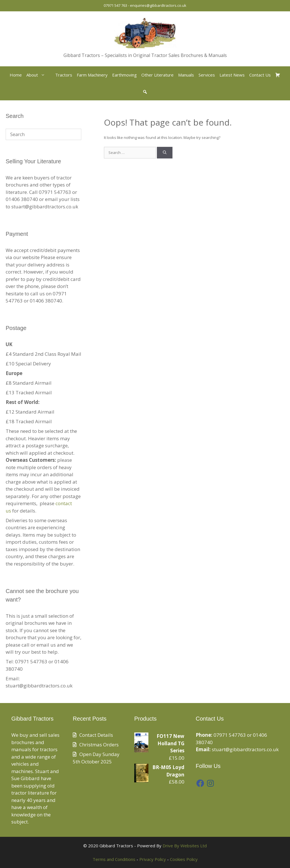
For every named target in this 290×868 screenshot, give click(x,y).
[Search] (165, 153)
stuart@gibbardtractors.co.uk (245, 749)
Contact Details (96, 735)
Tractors (64, 75)
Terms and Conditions (114, 859)
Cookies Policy (184, 859)
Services (207, 75)
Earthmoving (124, 75)
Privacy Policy (153, 859)
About (39, 75)
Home (16, 75)
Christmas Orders (99, 745)
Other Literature (157, 75)
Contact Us (260, 75)
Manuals (186, 75)
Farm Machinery (92, 75)
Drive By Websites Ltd (185, 846)
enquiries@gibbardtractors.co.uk (158, 5)
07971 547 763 (115, 5)
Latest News (232, 75)
